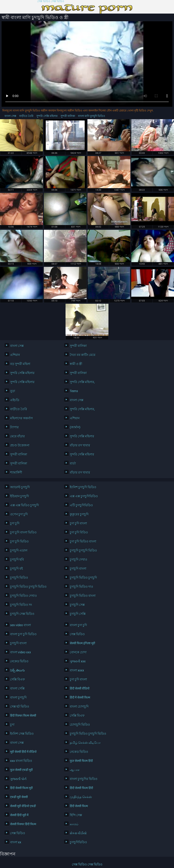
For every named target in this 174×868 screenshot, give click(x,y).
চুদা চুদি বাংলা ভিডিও (23, 532)
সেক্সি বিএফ (18, 679)
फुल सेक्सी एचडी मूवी (21, 770)
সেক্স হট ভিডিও (20, 707)
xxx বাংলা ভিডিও (21, 761)
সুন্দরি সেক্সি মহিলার (47, 116)
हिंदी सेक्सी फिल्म (79, 806)
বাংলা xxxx (77, 670)
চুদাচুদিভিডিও (78, 842)
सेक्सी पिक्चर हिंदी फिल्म (23, 824)
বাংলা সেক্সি (17, 688)
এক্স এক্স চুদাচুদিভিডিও (84, 496)
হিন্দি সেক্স (76, 815)
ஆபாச (75, 770)
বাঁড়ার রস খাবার (80, 445)
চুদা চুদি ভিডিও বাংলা (83, 541)
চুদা (12, 725)
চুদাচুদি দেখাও (79, 560)
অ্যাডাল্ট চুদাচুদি (20, 487)
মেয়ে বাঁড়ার (18, 436)
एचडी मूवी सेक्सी (19, 797)
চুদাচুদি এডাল (19, 550)
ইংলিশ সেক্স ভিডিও (22, 734)
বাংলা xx (16, 842)
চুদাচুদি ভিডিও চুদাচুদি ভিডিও (28, 587)
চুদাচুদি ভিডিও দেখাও (24, 596)
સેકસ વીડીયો (78, 833)
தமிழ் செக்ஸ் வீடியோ (85, 743)
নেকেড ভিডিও (19, 661)
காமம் (74, 824)
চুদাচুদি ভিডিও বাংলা (83, 596)
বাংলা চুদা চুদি (78, 625)
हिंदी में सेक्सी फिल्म (80, 697)
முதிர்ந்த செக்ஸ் (81, 797)
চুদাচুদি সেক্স (77, 605)
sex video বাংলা (21, 625)
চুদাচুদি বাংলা (78, 569)
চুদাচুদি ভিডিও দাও (81, 587)
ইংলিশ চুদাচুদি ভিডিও (83, 487)
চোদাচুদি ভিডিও (80, 725)
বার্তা (73, 463)
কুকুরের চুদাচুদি (79, 514)
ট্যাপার (14, 427)
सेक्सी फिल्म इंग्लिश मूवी (82, 643)
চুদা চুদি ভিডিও (19, 541)
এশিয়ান (15, 355)
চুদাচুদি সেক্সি (78, 614)
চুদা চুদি (15, 523)
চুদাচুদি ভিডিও (19, 578)
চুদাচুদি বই (16, 569)
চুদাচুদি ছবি (17, 560)
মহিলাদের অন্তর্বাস (21, 418)
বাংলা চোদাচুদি (79, 707)
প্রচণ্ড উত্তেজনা (20, 445)
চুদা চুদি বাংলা (78, 523)
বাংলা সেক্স (10, 116)
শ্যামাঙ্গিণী (16, 472)
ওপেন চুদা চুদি (19, 514)
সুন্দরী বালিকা (68, 116)
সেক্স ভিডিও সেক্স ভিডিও (51, 1)
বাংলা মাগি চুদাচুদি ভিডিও (92, 116)
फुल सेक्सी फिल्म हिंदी (81, 761)
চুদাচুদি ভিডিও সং (21, 605)
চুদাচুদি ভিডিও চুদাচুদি (83, 578)
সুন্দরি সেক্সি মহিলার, (82, 382)
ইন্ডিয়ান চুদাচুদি (20, 496)
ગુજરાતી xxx (78, 661)
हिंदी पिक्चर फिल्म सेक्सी (23, 716)
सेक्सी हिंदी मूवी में (19, 815)
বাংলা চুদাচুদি (18, 697)
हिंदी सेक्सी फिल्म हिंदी (81, 788)
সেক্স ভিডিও (77, 634)
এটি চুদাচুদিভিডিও (81, 505)
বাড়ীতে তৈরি (26, 116)
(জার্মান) (75, 427)
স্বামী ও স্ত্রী (76, 364)
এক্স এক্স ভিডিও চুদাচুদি (25, 505)
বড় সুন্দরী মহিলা (20, 364)
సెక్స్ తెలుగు (18, 670)
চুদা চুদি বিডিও (79, 532)
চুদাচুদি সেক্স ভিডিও (22, 614)
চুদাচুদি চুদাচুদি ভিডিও (83, 550)
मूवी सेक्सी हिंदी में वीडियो (23, 752)
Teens (74, 391)
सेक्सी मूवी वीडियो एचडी (23, 806)
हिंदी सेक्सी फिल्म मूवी (21, 788)
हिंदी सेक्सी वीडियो (80, 688)
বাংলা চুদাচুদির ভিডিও (84, 779)
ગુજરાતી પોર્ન (18, 779)
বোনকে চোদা (78, 652)
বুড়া (13, 391)
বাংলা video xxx (21, 652)
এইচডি (15, 400)
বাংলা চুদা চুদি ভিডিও (23, 634)
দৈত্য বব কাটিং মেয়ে (83, 355)
